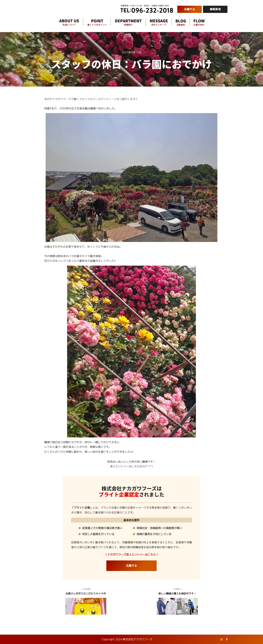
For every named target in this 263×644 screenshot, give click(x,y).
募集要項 (215, 9)
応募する (190, 9)
